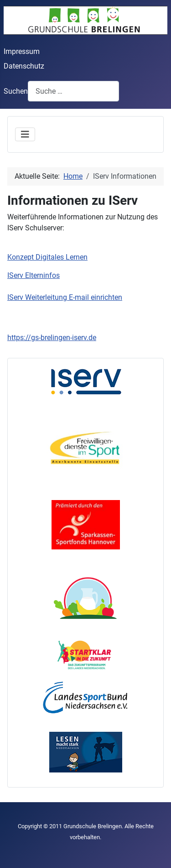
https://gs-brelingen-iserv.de (52, 338)
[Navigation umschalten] (25, 134)
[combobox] (73, 91)
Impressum (22, 51)
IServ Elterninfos (34, 275)
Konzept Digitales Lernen (47, 257)
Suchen (16, 91)
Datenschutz (24, 66)
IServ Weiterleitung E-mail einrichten (65, 297)
